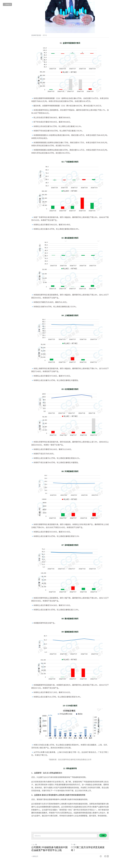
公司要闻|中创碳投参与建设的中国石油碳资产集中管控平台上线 (49, 849)
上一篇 (34, 845)
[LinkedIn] (101, 856)
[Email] (105, 856)
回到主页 (7, 4)
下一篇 (74, 845)
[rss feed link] (108, 856)
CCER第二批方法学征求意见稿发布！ (88, 849)
